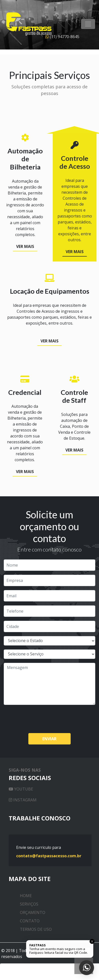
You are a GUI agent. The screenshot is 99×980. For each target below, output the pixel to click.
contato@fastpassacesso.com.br (49, 856)
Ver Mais (25, 246)
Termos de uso (36, 929)
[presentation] (42, 718)
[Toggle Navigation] (88, 24)
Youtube (21, 789)
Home (26, 896)
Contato (30, 921)
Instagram (23, 800)
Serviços (29, 904)
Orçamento (33, 912)
